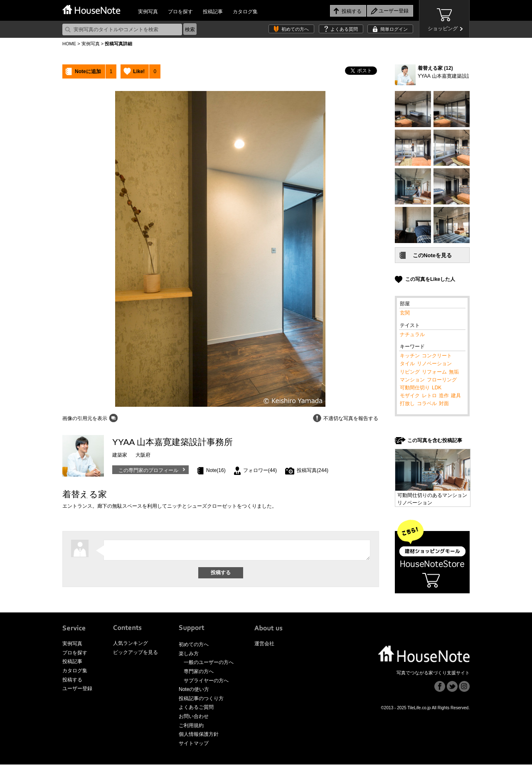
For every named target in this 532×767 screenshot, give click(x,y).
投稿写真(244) (313, 470)
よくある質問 (344, 29)
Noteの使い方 (194, 692)
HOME (69, 44)
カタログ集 (245, 12)
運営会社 (264, 646)
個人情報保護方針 (199, 737)
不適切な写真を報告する (351, 418)
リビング (410, 372)
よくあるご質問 (196, 710)
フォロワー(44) (260, 470)
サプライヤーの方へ (206, 683)
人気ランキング (131, 646)
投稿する (72, 682)
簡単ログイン (394, 29)
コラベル (427, 403)
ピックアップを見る (135, 654)
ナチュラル (412, 334)
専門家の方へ (199, 674)
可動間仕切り (415, 388)
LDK (437, 388)
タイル (407, 364)
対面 (444, 403)
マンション (412, 380)
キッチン (410, 356)
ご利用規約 (191, 728)
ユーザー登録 (77, 691)
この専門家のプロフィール (148, 470)
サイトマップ (194, 745)
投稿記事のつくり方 (201, 701)
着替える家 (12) (435, 68)
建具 (456, 396)
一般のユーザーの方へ (209, 665)
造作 (444, 396)
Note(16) (216, 470)
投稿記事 (213, 12)
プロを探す (180, 12)
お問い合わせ (194, 718)
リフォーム (434, 372)
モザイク (410, 396)
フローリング (442, 380)
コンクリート (437, 356)
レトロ (429, 396)
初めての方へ (295, 29)
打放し (407, 403)
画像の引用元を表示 (85, 418)
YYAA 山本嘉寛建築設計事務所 (452, 76)
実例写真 (148, 12)
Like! (139, 71)
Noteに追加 (88, 71)
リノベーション (434, 364)
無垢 (454, 372)
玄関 (405, 313)
